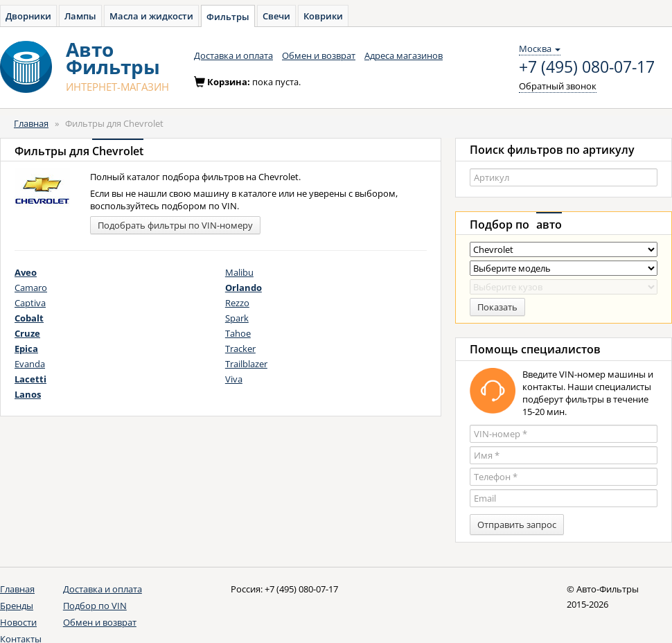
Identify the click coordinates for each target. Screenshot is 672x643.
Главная (31, 123)
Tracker (240, 349)
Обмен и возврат (319, 55)
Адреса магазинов (404, 55)
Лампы (80, 16)
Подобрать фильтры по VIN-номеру (175, 225)
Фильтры (228, 17)
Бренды (17, 606)
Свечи (276, 16)
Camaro (31, 288)
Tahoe (238, 333)
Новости (18, 622)
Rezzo (237, 303)
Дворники (28, 16)
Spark (237, 318)
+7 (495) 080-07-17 (587, 67)
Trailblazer (246, 364)
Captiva (30, 303)
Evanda (30, 364)
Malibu (239, 272)
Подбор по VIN (95, 606)
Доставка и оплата (233, 55)
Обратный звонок (558, 86)
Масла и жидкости (151, 16)
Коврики (323, 16)
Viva (234, 379)
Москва (540, 49)
